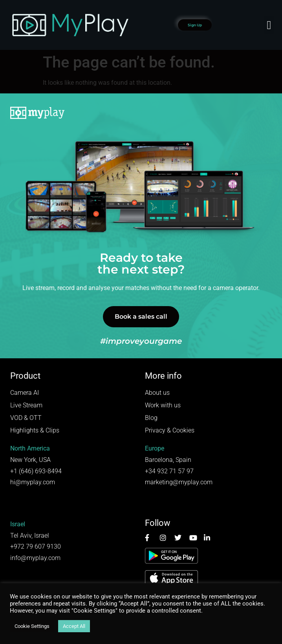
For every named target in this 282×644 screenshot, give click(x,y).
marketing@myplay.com (179, 482)
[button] (269, 25)
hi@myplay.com (33, 482)
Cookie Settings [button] (32, 626)
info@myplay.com (35, 558)
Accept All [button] (74, 626)
